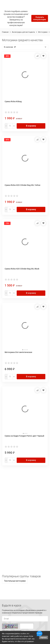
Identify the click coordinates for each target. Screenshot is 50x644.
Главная (5, 32)
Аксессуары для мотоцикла (23, 32)
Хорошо (44, 637)
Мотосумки (43, 32)
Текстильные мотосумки (15, 581)
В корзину (31, 126)
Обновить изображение (12, 630)
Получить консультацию (40, 18)
